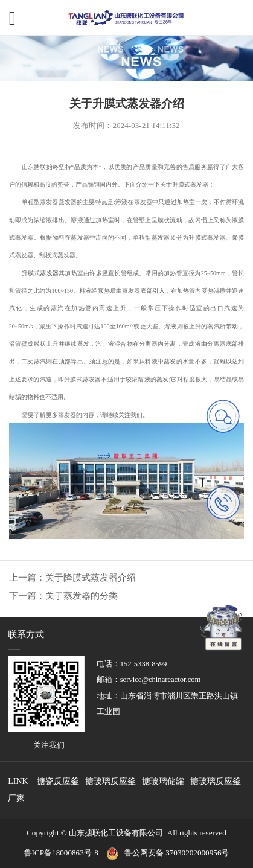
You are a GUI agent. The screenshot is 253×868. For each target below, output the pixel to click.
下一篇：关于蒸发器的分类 (63, 596)
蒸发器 (49, 273)
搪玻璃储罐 (163, 781)
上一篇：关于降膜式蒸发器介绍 (72, 578)
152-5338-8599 (144, 664)
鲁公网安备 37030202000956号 (177, 853)
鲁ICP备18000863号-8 (65, 853)
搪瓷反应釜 (58, 781)
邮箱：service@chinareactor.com (149, 680)
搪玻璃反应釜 (110, 781)
